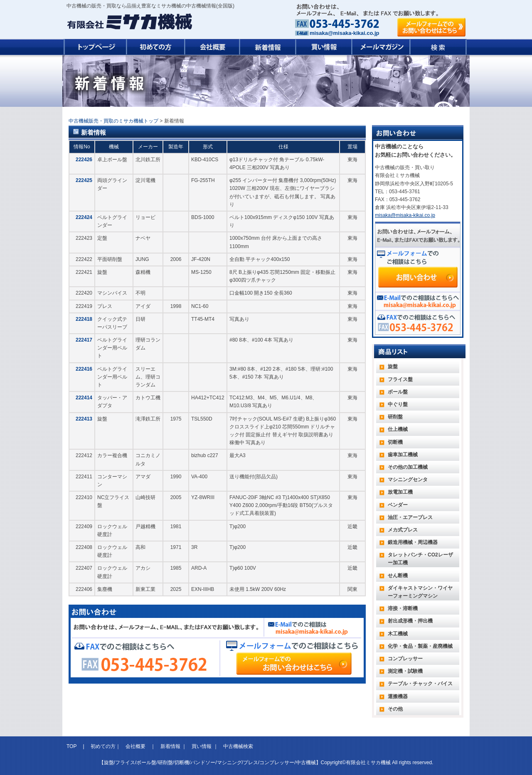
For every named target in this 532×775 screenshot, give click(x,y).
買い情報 (202, 746)
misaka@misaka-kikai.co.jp (344, 33)
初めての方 (103, 746)
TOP (72, 746)
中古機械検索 (238, 746)
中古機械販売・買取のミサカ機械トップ (113, 121)
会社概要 (135, 746)
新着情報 (170, 746)
